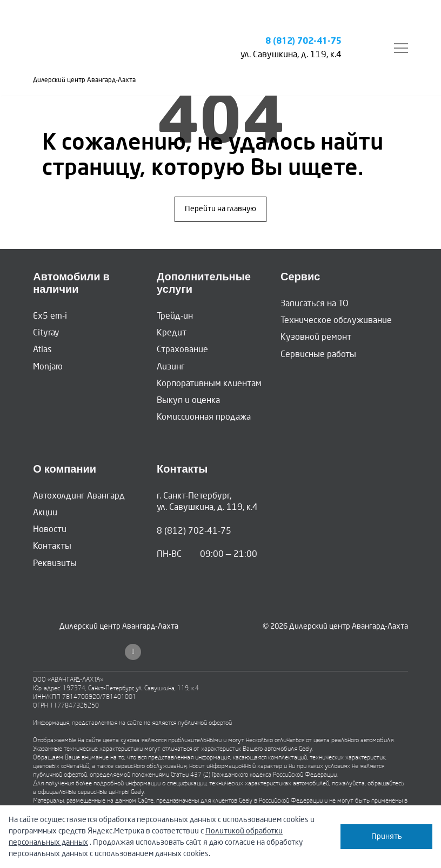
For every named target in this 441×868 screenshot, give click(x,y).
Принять (387, 836)
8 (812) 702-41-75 (303, 41)
